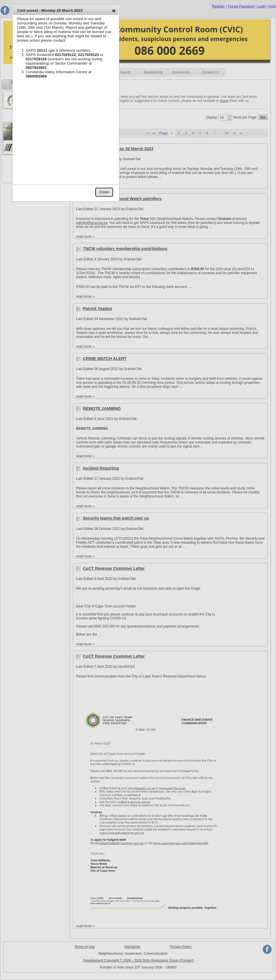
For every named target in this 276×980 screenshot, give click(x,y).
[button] (114, 11)
